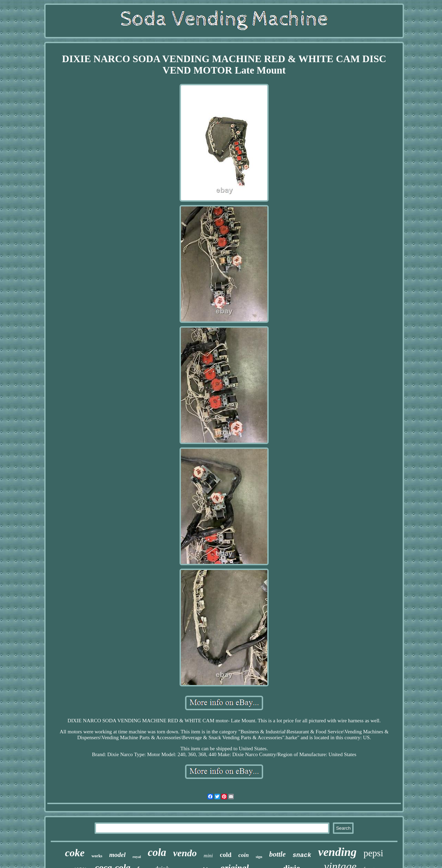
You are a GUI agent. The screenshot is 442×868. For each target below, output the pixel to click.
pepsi (373, 853)
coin (243, 855)
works (97, 856)
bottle (277, 854)
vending (337, 852)
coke (75, 853)
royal (137, 857)
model (117, 855)
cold (225, 855)
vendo (185, 853)
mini (208, 856)
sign (259, 857)
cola (157, 852)
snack (302, 855)
